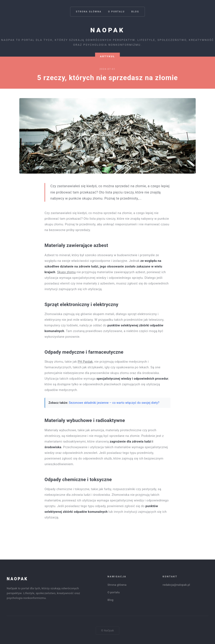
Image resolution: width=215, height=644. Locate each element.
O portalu (116, 12)
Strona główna (89, 12)
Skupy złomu (66, 272)
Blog (135, 12)
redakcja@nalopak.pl (176, 585)
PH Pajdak (85, 362)
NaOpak (107, 30)
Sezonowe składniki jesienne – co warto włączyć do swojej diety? (114, 403)
